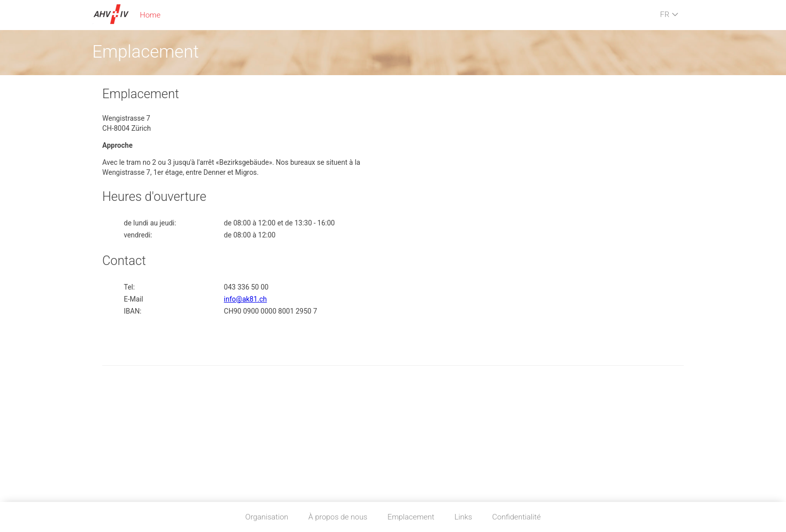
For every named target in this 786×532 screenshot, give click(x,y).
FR (669, 15)
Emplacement (411, 517)
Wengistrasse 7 (126, 118)
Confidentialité (517, 517)
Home (150, 15)
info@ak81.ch (246, 299)
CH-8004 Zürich (127, 128)
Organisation (267, 517)
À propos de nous (338, 517)
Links (463, 517)
